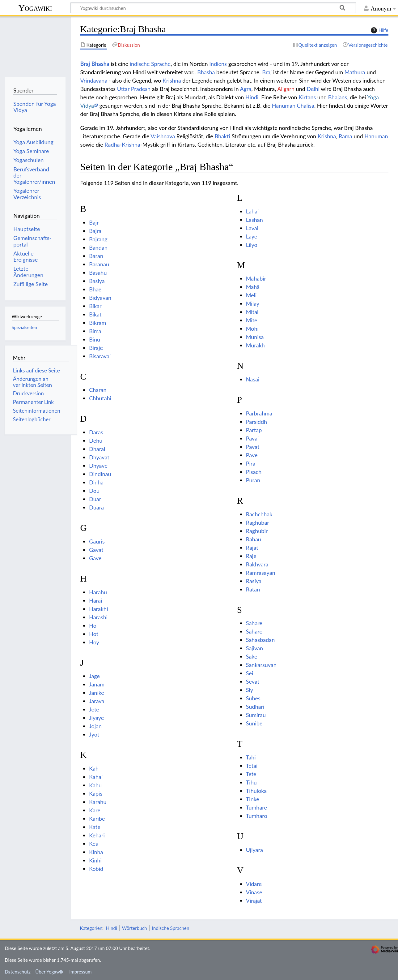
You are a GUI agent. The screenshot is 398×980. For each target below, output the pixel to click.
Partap (254, 430)
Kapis (96, 793)
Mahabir (256, 278)
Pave (252, 455)
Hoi (93, 625)
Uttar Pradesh (134, 89)
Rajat (252, 548)
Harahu (98, 592)
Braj (267, 72)
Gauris (97, 541)
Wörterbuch (135, 928)
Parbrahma (259, 413)
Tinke (253, 799)
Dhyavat (99, 457)
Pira (251, 463)
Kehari (97, 835)
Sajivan (254, 648)
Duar (95, 499)
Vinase (254, 892)
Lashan (254, 220)
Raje (251, 556)
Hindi (252, 97)
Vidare (254, 884)
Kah (94, 768)
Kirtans (307, 97)
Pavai (252, 438)
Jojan (95, 726)
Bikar (95, 306)
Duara (96, 507)
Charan (98, 390)
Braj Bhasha (95, 64)
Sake (252, 656)
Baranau (99, 264)
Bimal (96, 331)
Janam (97, 684)
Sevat (253, 681)
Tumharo (257, 816)
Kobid (96, 869)
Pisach (254, 472)
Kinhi (95, 860)
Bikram (97, 323)
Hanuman (376, 136)
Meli (251, 295)
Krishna (172, 80)
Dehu (96, 441)
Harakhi (98, 609)
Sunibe (254, 723)
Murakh (255, 345)
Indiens (218, 64)
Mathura (355, 72)
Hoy (94, 642)
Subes (253, 698)
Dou (94, 491)
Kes (93, 844)
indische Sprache (150, 64)
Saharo (254, 631)
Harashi (98, 617)
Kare (95, 810)
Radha (112, 144)
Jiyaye (96, 718)
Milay (253, 303)
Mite (252, 320)
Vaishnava (163, 136)
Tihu (251, 782)
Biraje (96, 348)
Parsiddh (256, 422)
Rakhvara (257, 564)
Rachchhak (259, 514)
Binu (95, 339)
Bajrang (98, 239)
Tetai (252, 766)
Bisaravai (100, 356)
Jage (94, 676)
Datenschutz (18, 972)
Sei (250, 673)
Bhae (95, 289)
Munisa (255, 337)
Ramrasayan (261, 573)
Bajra (95, 231)
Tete (251, 774)
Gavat (96, 550)
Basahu (98, 273)
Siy (250, 690)
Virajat (254, 900)
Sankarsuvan (261, 665)
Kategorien (91, 928)
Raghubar (258, 522)
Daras (96, 432)
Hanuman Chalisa (293, 105)
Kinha (96, 852)
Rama (345, 136)
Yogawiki (35, 8)
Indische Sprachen (171, 928)
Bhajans (338, 97)
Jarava (97, 701)
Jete (94, 709)
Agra (246, 89)
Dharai (97, 449)
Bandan (98, 247)
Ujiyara (254, 850)
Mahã (253, 287)
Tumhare (256, 807)
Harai (95, 600)
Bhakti (222, 136)
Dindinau (100, 474)
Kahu (95, 785)
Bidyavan (100, 298)
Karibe (97, 819)
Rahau (254, 539)
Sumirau (256, 715)
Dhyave (98, 466)
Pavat (253, 447)
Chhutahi (100, 398)
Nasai (253, 379)
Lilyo (252, 245)
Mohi (252, 329)
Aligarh (286, 89)
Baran (96, 256)
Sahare (254, 623)
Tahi (251, 757)
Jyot (94, 734)
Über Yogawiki (50, 972)
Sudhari (255, 707)
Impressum (80, 972)
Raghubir (257, 531)
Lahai (252, 211)
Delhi (313, 89)
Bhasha (206, 72)
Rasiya (254, 581)
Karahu (98, 802)
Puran (253, 480)
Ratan (253, 589)
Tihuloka (256, 791)
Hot (94, 634)
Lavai (252, 228)
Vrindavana (94, 80)
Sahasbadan (260, 640)
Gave (95, 558)
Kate (95, 827)
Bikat (95, 314)
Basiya (97, 281)
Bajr (94, 222)
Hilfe (379, 30)
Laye (252, 236)
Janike (97, 693)
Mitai (252, 312)
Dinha (96, 482)
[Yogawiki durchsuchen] (213, 8)
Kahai (96, 777)
